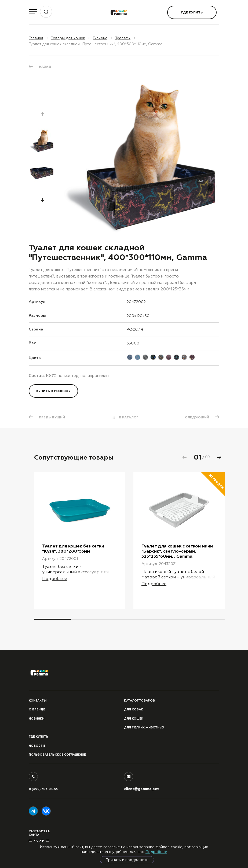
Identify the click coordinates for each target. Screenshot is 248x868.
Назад (45, 67)
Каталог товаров (139, 701)
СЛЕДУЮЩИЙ (197, 417)
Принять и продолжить (127, 860)
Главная (36, 38)
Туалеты (123, 38)
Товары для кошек (68, 38)
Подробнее (156, 852)
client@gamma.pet (141, 789)
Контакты (38, 701)
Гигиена (100, 38)
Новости (37, 746)
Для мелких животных (144, 728)
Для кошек (134, 719)
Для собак (134, 709)
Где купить (192, 12)
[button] (42, 200)
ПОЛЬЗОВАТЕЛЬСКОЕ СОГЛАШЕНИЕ (57, 755)
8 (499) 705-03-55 (43, 789)
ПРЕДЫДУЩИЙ (52, 417)
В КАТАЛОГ (129, 417)
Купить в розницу (53, 391)
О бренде (37, 709)
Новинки (37, 719)
